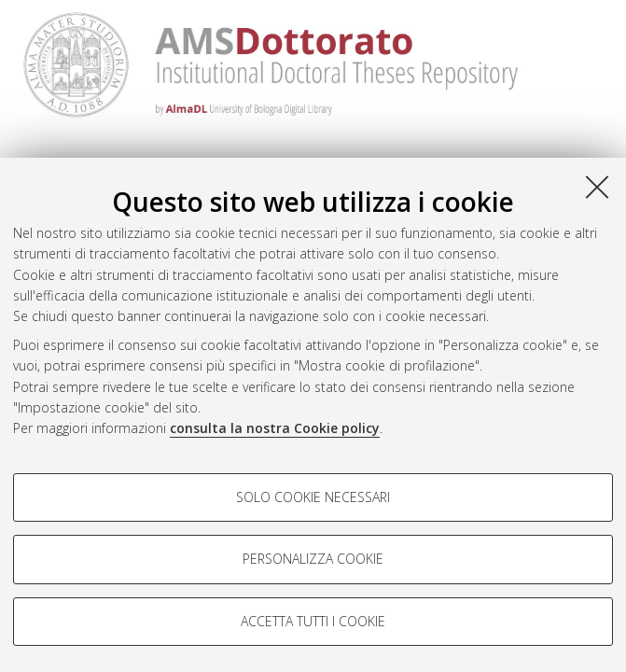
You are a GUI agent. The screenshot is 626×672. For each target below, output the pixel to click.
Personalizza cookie (313, 559)
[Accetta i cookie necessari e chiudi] (597, 187)
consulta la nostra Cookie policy (275, 428)
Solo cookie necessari (313, 497)
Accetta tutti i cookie (313, 621)
